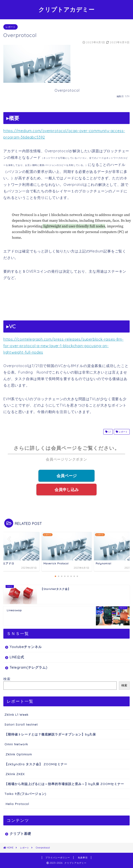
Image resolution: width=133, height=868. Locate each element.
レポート (11, 27)
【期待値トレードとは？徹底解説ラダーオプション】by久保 (50, 734)
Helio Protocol (17, 804)
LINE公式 (17, 657)
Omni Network (16, 744)
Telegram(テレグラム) (28, 667)
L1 (108, 432)
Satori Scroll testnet (21, 724)
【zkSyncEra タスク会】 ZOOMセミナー (36, 764)
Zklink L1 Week (16, 715)
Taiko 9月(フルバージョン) (25, 794)
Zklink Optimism (18, 754)
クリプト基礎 (20, 834)
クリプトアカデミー (66, 9)
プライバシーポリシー (58, 858)
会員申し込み (67, 489)
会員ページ (67, 476)
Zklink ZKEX (15, 774)
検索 (7, 679)
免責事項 (83, 858)
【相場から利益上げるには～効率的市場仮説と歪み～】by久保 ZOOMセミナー (64, 784)
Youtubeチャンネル (26, 647)
